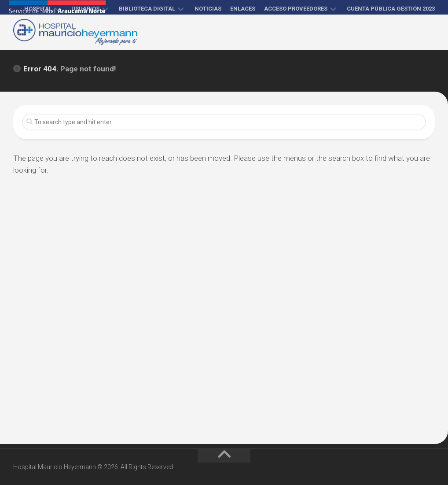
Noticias (208, 9)
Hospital (38, 9)
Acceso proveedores (296, 9)
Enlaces (243, 9)
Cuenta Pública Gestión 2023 (391, 9)
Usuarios (85, 9)
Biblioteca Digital (147, 9)
